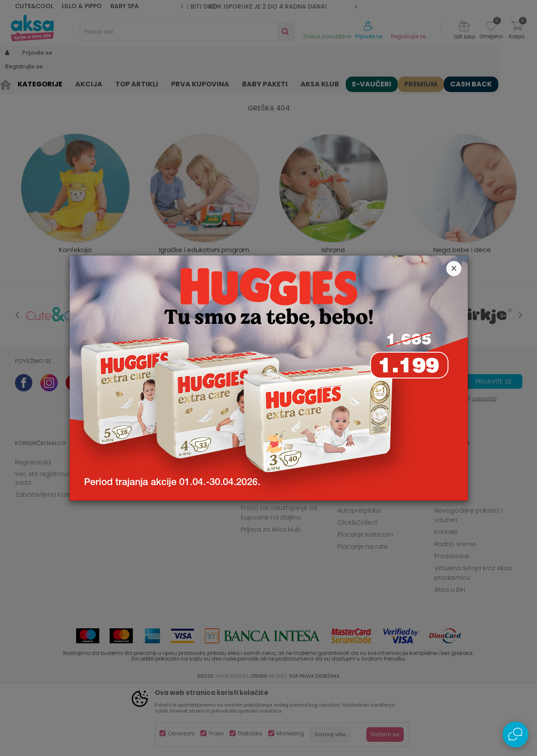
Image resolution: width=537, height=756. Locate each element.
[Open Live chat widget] (516, 734)
